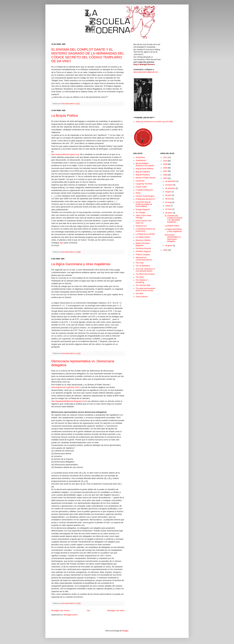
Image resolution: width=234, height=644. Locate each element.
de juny (168, 199)
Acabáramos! (141, 160)
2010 (165, 161)
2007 (165, 171)
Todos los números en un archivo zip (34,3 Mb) (154, 122)
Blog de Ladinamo (143, 172)
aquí (62, 243)
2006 (165, 175)
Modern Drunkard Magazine (143, 244)
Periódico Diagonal (143, 251)
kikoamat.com (141, 226)
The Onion (140, 277)
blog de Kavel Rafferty (144, 169)
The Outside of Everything (142, 281)
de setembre (170, 188)
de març (169, 209)
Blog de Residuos (143, 175)
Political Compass (143, 255)
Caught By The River (144, 184)
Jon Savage (140, 212)
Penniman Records (143, 248)
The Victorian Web (143, 285)
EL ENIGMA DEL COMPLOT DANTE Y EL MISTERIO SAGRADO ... (174, 219)
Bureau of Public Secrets (146, 178)
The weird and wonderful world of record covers (145, 289)
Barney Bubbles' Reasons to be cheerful (145, 164)
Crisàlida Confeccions (144, 190)
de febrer (169, 213)
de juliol (168, 195)
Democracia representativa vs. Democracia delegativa (173, 238)
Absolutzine (140, 157)
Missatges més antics (116, 611)
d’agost (168, 192)
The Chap (140, 263)
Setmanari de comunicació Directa (144, 259)
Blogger (125, 631)
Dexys (138, 193)
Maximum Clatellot (143, 240)
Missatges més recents (61, 611)
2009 (165, 164)
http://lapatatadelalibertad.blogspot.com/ (69, 401)
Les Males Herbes (143, 237)
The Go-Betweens (143, 266)
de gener (169, 246)
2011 (165, 157)
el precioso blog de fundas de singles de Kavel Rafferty (144, 204)
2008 (165, 168)
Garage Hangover (143, 209)
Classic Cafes (141, 187)
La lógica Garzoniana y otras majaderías (81, 264)
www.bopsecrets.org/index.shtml (65, 387)
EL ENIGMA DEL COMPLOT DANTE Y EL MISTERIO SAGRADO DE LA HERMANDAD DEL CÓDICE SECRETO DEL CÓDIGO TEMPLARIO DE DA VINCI (88, 55)
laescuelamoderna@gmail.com (146, 72)
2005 (165, 178)
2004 (165, 250)
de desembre (171, 181)
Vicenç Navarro (142, 297)
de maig (169, 202)
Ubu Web (139, 294)
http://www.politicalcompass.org (65, 154)
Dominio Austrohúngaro (145, 196)
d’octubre (169, 185)
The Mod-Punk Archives (145, 274)
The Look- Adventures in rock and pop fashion (145, 270)
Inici (88, 611)
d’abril (168, 206)
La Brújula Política (65, 116)
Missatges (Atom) (71, 615)
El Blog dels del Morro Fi (145, 199)
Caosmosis (140, 181)
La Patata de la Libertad (145, 234)
